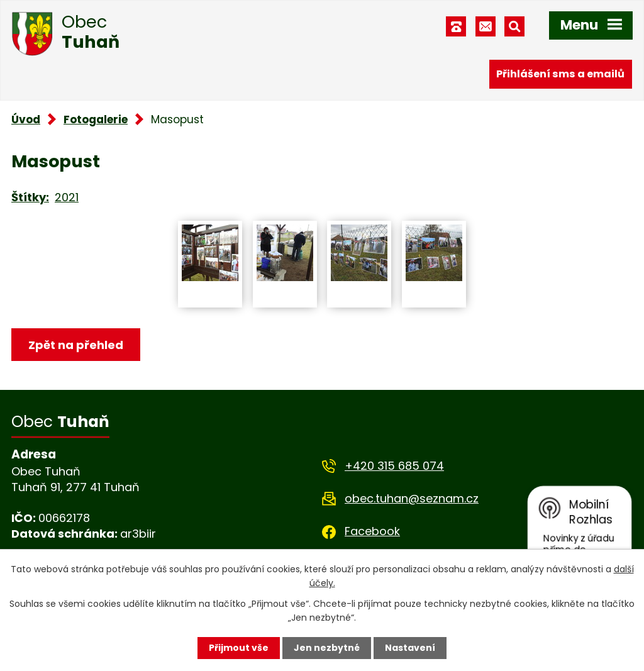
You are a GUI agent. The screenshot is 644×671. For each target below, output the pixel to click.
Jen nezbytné (327, 648)
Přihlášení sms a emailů (560, 74)
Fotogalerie (96, 119)
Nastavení (410, 648)
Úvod (26, 119)
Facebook (372, 531)
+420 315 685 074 (394, 466)
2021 (67, 197)
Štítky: (30, 197)
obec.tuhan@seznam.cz (412, 498)
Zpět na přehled (76, 345)
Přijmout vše (239, 648)
